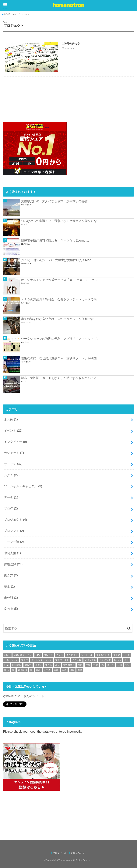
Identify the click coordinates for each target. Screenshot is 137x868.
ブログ (11, 508)
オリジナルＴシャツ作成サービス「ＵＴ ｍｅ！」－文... (59, 280)
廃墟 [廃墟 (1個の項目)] (88, 665)
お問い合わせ (78, 853)
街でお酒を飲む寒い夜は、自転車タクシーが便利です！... (60, 319)
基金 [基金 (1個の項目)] (57, 665)
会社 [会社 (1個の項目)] (127, 660)
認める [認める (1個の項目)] (47, 670)
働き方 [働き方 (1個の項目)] (28, 665)
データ (12, 497)
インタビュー (15, 442)
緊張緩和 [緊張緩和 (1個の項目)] (22, 670)
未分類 (11, 598)
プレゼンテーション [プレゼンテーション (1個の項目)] (42, 660)
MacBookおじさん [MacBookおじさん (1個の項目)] (23, 655)
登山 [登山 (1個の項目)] (120, 665)
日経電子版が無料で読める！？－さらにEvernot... (55, 240)
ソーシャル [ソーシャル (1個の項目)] (87, 655)
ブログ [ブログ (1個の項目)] (25, 660)
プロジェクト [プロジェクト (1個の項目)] (62, 660)
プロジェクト (15, 520)
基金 (9, 586)
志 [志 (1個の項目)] (103, 665)
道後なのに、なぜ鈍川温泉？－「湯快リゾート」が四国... (60, 358)
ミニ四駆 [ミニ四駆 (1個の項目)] (77, 660)
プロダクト (14, 531)
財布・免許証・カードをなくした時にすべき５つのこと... (60, 378)
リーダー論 (15, 542)
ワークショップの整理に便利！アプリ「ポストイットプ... (60, 339)
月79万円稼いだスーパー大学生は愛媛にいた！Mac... (57, 260)
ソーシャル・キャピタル (23, 486)
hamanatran (68, 5)
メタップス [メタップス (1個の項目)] (90, 660)
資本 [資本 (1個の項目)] (56, 670)
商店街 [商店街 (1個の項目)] (48, 665)
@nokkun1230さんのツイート (24, 696)
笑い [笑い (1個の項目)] (127, 665)
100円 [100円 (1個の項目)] (7, 655)
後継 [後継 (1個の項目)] (96, 665)
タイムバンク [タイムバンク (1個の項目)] (103, 655)
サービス (13, 464)
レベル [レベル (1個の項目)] (118, 660)
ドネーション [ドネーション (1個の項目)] (11, 660)
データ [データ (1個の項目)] (126, 655)
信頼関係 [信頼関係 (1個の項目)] (17, 665)
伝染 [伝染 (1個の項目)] (6, 665)
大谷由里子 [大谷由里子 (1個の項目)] (69, 665)
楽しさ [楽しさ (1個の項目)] (111, 665)
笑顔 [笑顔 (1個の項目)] (6, 670)
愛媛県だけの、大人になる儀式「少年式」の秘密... (56, 201)
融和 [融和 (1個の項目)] (38, 670)
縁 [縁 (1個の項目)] (31, 670)
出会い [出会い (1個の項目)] (38, 665)
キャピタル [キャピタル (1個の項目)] (72, 655)
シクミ (12, 475)
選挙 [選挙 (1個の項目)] (80, 670)
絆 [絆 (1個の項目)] (13, 670)
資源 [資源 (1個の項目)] (64, 670)
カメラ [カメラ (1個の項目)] (60, 655)
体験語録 (13, 564)
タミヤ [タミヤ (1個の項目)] (116, 655)
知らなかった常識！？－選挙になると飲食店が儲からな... (60, 221)
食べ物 (11, 609)
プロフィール (60, 853)
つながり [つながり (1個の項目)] (48, 655)
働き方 (11, 575)
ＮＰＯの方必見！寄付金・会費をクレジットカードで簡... (60, 299)
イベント (13, 430)
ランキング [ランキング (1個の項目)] (105, 660)
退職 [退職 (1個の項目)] (72, 670)
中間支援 (12, 553)
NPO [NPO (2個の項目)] (38, 655)
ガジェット (14, 453)
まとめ (11, 419)
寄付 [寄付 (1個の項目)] (80, 665)
